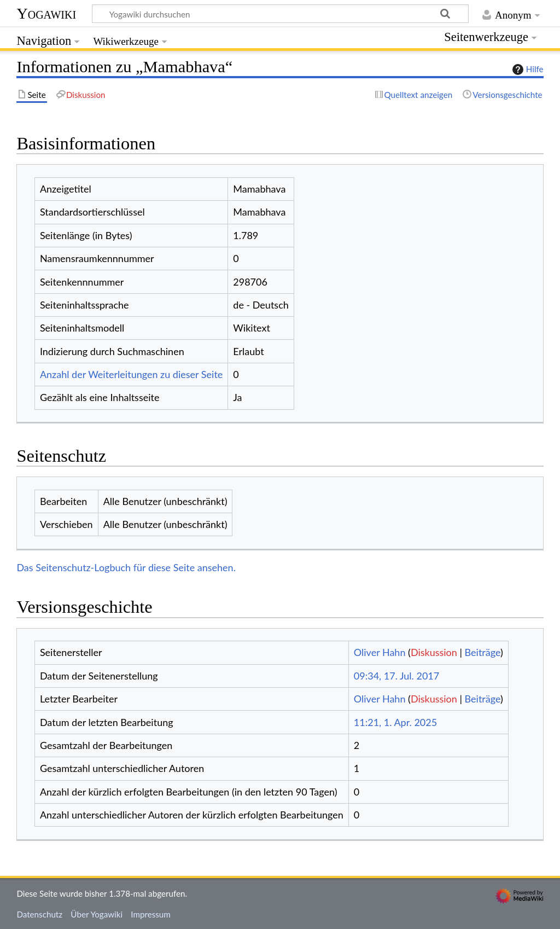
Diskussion (434, 652)
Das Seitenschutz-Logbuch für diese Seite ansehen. (126, 567)
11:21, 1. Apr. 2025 (395, 722)
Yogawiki (46, 13)
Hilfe (527, 69)
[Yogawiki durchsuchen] (280, 14)
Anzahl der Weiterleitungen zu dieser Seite (131, 374)
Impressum (151, 914)
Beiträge (483, 652)
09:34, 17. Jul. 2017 (396, 676)
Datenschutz (39, 914)
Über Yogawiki (97, 914)
